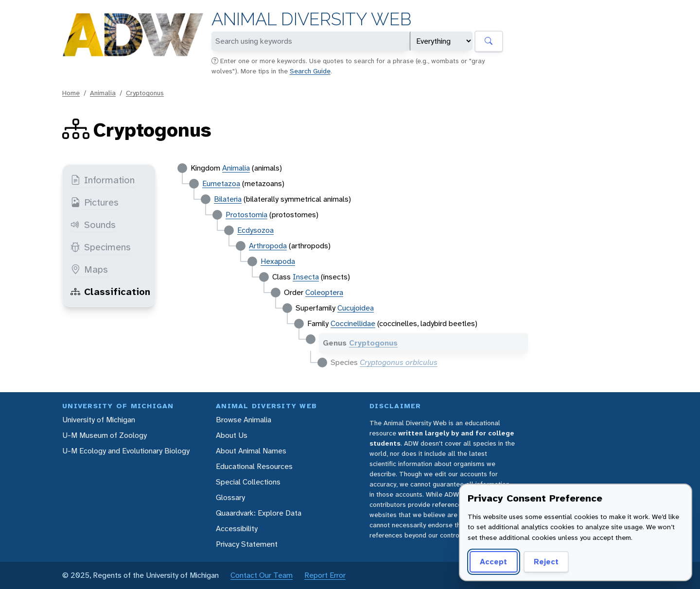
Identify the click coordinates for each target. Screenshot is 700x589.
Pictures (95, 202)
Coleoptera (324, 292)
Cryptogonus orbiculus (399, 362)
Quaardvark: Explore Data (259, 513)
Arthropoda (268, 246)
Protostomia (246, 215)
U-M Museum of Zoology (105, 435)
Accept (493, 562)
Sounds (93, 225)
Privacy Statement (247, 544)
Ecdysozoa (255, 230)
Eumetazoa (221, 183)
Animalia (103, 93)
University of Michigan (99, 420)
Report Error (325, 575)
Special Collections (248, 482)
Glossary (230, 497)
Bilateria (228, 199)
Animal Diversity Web (311, 19)
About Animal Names (251, 451)
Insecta (306, 277)
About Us (232, 435)
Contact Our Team (262, 575)
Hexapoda (278, 261)
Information (103, 180)
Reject (546, 562)
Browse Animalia (244, 420)
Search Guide (310, 71)
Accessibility (237, 528)
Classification (110, 292)
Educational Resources (254, 466)
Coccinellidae (353, 323)
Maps (89, 269)
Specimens (101, 247)
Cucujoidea (356, 308)
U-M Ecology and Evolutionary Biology (126, 451)
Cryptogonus (145, 93)
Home (71, 93)
